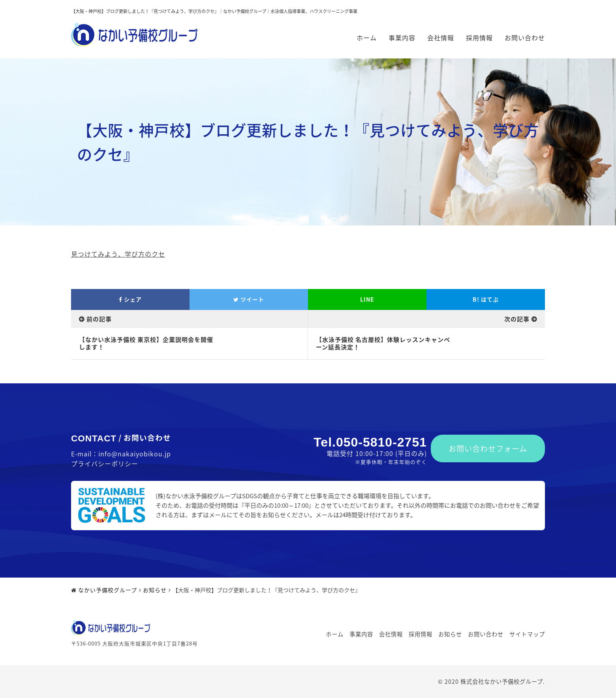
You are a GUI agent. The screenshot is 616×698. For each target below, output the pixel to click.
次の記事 (517, 319)
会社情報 (441, 38)
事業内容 (402, 38)
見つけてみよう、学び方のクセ (118, 254)
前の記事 (99, 319)
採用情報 (479, 38)
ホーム (367, 38)
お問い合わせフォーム (488, 448)
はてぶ (486, 299)
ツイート (249, 299)
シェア (130, 299)
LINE (367, 299)
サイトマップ (527, 634)
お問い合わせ (525, 38)
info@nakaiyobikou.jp (135, 454)
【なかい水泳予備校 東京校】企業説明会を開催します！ (146, 343)
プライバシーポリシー (105, 463)
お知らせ (450, 634)
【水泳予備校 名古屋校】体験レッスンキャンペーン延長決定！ (383, 343)
